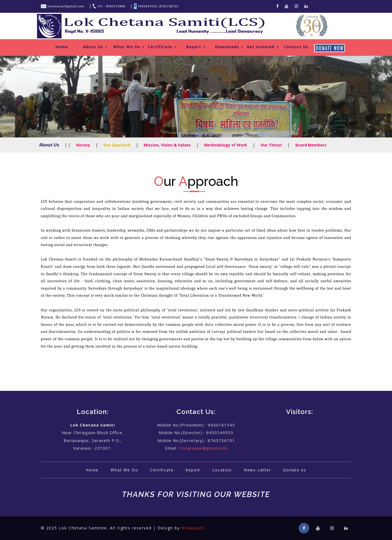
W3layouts (193, 528)
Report (196, 47)
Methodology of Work (226, 145)
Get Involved (263, 47)
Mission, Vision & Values (167, 145)
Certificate (162, 47)
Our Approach (117, 145)
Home (62, 47)
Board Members (311, 145)
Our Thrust (271, 145)
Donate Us (296, 470)
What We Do (129, 47)
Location (222, 470)
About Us (95, 47)
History (83, 145)
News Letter (258, 470)
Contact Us (296, 47)
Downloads (229, 47)
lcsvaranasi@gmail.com (204, 448)
